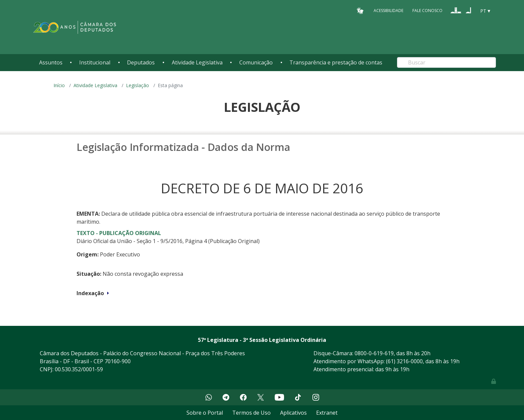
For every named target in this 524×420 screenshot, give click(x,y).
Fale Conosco (427, 11)
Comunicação (256, 62)
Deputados (141, 62)
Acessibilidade (388, 11)
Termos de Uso (251, 413)
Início (59, 85)
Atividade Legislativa (197, 62)
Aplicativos (293, 413)
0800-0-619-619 (374, 353)
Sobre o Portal (205, 413)
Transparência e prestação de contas (336, 62)
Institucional (95, 62)
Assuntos (51, 62)
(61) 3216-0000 (404, 361)
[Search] (446, 62)
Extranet (327, 413)
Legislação (138, 85)
